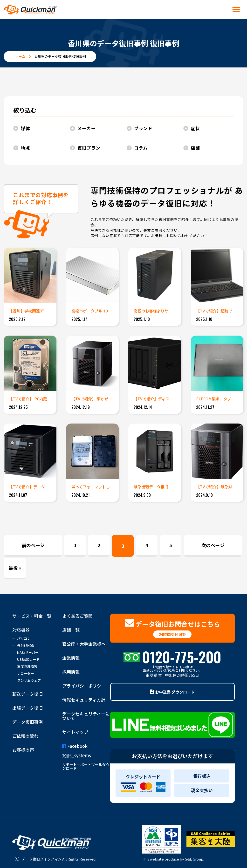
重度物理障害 (27, 666)
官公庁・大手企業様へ (84, 644)
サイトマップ (75, 732)
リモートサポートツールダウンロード (86, 766)
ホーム (20, 56)
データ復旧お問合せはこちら (172, 628)
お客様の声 (23, 750)
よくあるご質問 (77, 616)
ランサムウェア (29, 680)
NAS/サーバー (28, 652)
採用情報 (71, 672)
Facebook (75, 746)
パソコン (24, 638)
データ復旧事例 (27, 722)
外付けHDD (26, 645)
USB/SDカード (28, 659)
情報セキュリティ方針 (84, 700)
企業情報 (71, 658)
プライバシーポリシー (84, 686)
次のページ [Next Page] (213, 545)
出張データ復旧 (27, 708)
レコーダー (26, 673)
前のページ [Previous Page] (33, 545)
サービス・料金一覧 (32, 616)
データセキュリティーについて (86, 716)
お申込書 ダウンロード (172, 692)
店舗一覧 (71, 630)
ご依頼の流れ (25, 736)
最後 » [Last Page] (15, 568)
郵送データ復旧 (27, 694)
